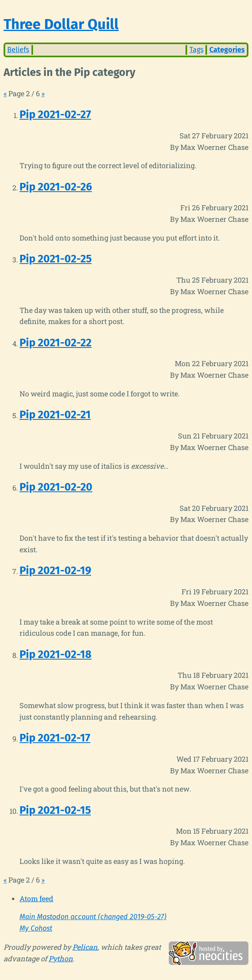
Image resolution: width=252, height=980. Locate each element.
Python (61, 959)
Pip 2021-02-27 (55, 114)
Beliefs (18, 50)
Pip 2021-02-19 (55, 571)
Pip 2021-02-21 (55, 415)
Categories (227, 50)
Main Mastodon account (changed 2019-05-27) (93, 917)
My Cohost (36, 928)
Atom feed (36, 898)
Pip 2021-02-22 (56, 343)
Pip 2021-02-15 (55, 810)
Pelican (85, 947)
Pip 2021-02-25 (56, 259)
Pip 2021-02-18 (56, 654)
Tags (196, 50)
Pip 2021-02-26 (56, 187)
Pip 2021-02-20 (56, 487)
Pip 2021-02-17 (55, 738)
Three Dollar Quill (61, 24)
